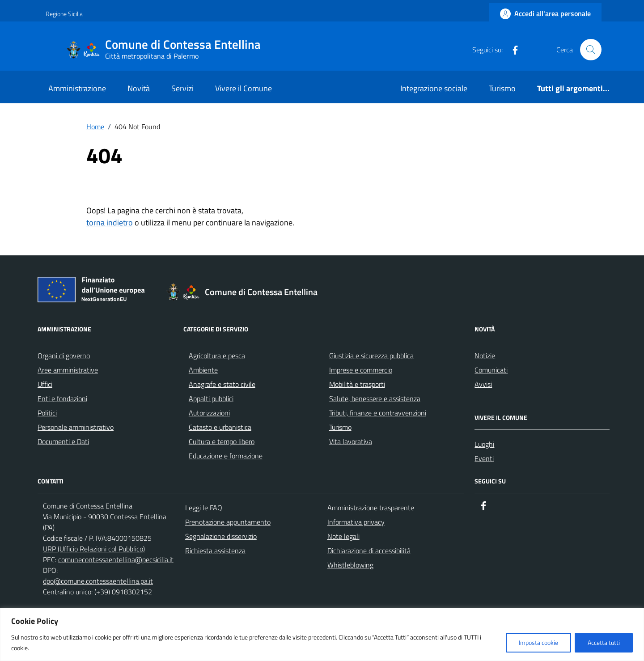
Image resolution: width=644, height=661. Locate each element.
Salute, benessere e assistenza (375, 398)
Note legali (343, 536)
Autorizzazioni (209, 413)
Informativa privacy (356, 522)
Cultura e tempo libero (222, 441)
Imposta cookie (538, 642)
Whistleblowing (350, 565)
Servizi (182, 88)
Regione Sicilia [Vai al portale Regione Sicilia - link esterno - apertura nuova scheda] (64, 14)
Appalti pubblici (211, 398)
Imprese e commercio (361, 370)
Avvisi (483, 384)
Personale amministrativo (76, 427)
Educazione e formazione (226, 456)
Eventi (484, 458)
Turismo (502, 88)
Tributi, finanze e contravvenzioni (378, 413)
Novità (139, 88)
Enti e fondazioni (62, 398)
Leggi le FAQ (204, 508)
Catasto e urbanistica (220, 427)
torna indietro (110, 222)
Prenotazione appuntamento (228, 522)
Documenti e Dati (63, 441)
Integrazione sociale (434, 88)
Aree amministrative (68, 370)
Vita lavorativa (351, 441)
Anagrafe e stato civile (222, 384)
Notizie (485, 356)
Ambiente (203, 370)
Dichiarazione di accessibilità (369, 551)
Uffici (45, 384)
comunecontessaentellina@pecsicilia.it (116, 559)
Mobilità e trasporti (357, 384)
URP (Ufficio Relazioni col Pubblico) (94, 549)
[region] (322, 634)
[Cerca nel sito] (591, 50)
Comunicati (491, 370)
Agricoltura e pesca (217, 356)
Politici (47, 413)
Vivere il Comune (244, 88)
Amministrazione (77, 88)
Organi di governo (64, 356)
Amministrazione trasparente (371, 508)
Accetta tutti (604, 642)
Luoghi (484, 444)
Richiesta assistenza (215, 551)
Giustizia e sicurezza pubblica (371, 356)
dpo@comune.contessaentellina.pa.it (98, 581)
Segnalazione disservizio (221, 536)
